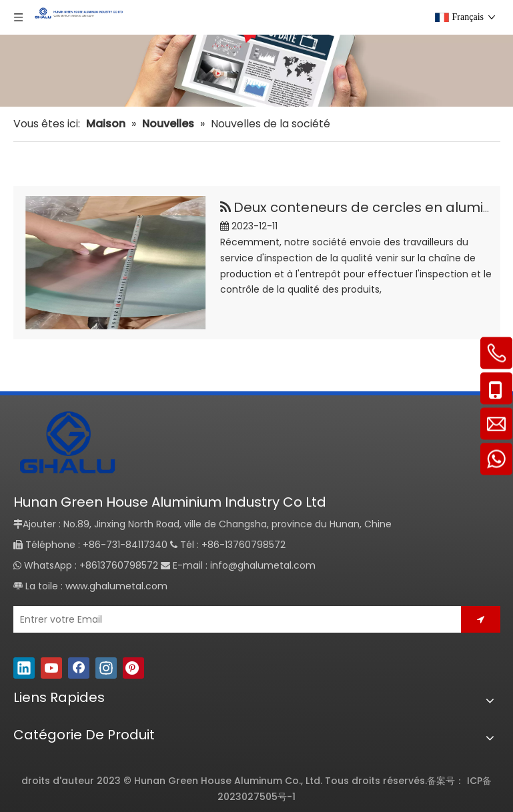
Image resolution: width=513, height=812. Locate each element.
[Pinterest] (133, 668)
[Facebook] (79, 668)
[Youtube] (51, 668)
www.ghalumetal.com (116, 586)
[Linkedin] (24, 668)
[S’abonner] (481, 619)
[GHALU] (67, 444)
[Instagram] (106, 668)
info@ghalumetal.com (263, 565)
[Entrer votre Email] (232, 619)
